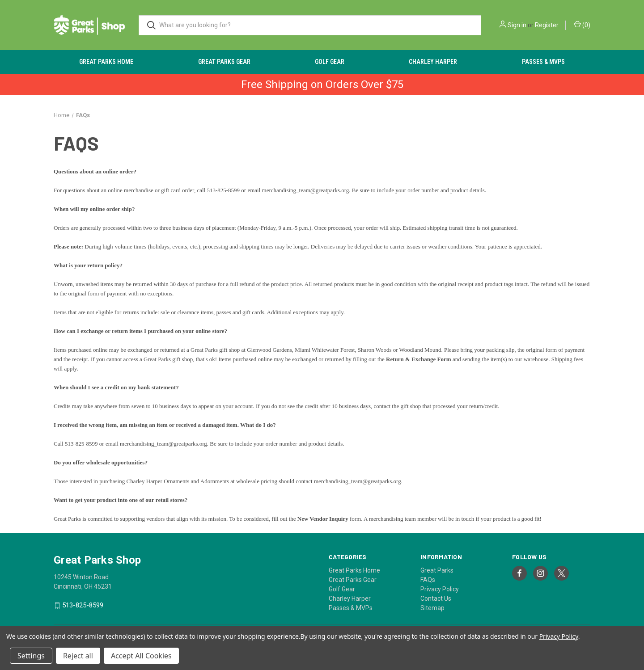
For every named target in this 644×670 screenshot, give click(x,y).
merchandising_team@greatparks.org (306, 190)
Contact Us (436, 598)
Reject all (78, 656)
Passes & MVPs (543, 62)
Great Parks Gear (224, 62)
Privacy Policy (440, 589)
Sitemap (432, 608)
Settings (31, 656)
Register (547, 25)
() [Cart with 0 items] (582, 25)
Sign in (517, 25)
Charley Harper (433, 62)
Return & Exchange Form (419, 359)
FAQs (428, 580)
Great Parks (437, 570)
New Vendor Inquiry (323, 519)
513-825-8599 (83, 606)
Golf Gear (330, 62)
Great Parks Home (106, 62)
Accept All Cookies (141, 656)
